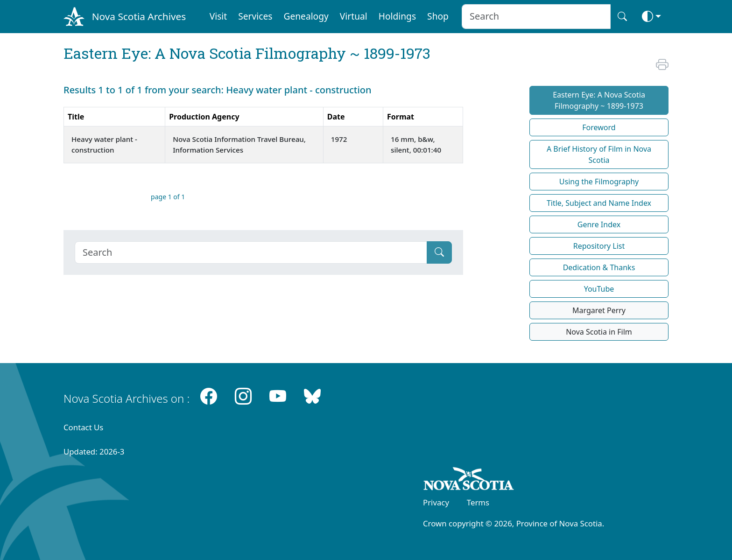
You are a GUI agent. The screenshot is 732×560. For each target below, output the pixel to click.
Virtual (354, 16)
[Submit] (439, 252)
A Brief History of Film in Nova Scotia (599, 154)
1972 (340, 139)
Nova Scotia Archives (139, 16)
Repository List (599, 246)
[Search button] (622, 17)
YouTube (599, 289)
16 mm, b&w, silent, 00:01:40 (417, 144)
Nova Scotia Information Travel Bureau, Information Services (239, 144)
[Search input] (536, 17)
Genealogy (306, 16)
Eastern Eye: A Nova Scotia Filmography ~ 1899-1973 (599, 100)
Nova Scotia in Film (599, 332)
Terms (478, 502)
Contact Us (83, 427)
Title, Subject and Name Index (599, 203)
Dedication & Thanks (599, 267)
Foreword (599, 127)
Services (255, 16)
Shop (438, 16)
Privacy (436, 502)
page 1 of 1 (168, 197)
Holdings (397, 16)
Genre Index (599, 224)
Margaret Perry (599, 310)
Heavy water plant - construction (104, 144)
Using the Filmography (599, 182)
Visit (218, 16)
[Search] (251, 252)
